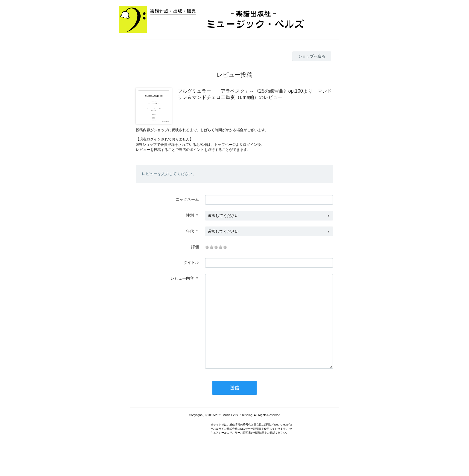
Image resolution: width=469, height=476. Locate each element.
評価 (195, 247)
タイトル (191, 263)
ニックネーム (187, 199)
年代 (190, 231)
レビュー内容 (182, 278)
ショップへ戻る (312, 56)
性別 (190, 215)
